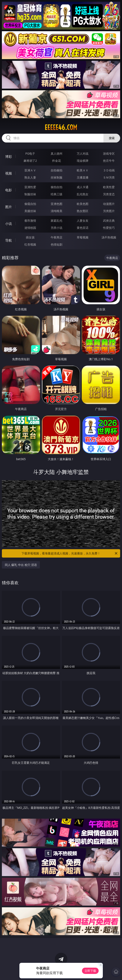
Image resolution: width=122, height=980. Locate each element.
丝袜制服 (57, 177)
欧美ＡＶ (83, 170)
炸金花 (57, 161)
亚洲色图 (57, 204)
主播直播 (83, 177)
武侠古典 (109, 221)
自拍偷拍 (57, 170)
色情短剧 (57, 244)
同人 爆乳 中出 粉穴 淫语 (21, 565)
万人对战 (83, 153)
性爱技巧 (109, 228)
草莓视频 (83, 237)
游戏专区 (109, 153)
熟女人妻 (30, 177)
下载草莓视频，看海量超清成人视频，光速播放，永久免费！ (70, 553)
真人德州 (57, 153)
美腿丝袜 (30, 211)
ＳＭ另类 (109, 177)
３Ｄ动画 (109, 170)
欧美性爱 (109, 187)
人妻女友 (83, 221)
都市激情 (30, 221)
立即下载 (90, 971)
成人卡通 (83, 187)
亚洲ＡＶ (30, 170)
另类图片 (109, 211)
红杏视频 (30, 244)
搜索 (112, 138)
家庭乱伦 (57, 221)
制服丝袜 (30, 194)
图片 (9, 207)
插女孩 (30, 237)
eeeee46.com (61, 127)
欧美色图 (83, 204)
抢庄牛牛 (109, 161)
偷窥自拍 (30, 204)
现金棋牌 (83, 161)
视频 (9, 173)
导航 (9, 240)
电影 (9, 190)
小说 (9, 224)
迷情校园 (30, 228)
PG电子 (30, 153)
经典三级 (57, 194)
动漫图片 (109, 204)
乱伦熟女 (83, 194)
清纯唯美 (57, 211)
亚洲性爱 (30, 187)
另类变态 (109, 194)
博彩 (9, 157)
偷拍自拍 (57, 187)
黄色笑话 (83, 228)
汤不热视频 (109, 237)
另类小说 (57, 228)
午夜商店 (57, 237)
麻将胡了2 (30, 161)
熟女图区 (83, 211)
